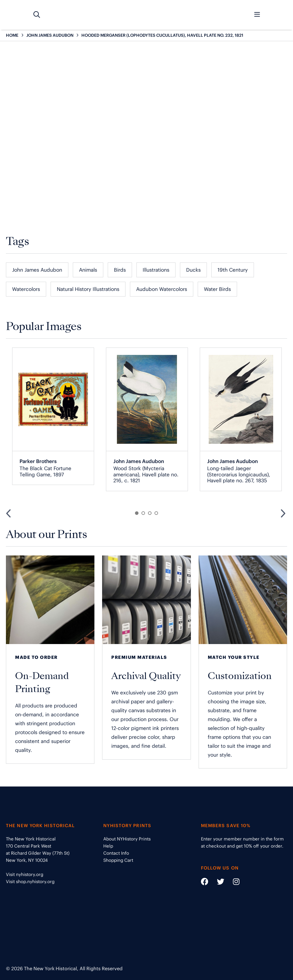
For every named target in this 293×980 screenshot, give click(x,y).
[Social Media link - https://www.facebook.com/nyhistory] (205, 883)
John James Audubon (37, 270)
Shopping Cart (118, 860)
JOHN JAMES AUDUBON (50, 35)
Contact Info (116, 853)
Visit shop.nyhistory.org (30, 881)
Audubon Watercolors (162, 289)
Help (108, 846)
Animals (88, 270)
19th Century (233, 270)
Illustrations (156, 270)
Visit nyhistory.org (25, 874)
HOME (12, 35)
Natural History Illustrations (88, 289)
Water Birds (217, 289)
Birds (120, 270)
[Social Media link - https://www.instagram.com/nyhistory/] (232, 883)
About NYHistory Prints (127, 839)
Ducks (193, 270)
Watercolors (26, 289)
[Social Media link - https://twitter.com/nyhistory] (217, 883)
